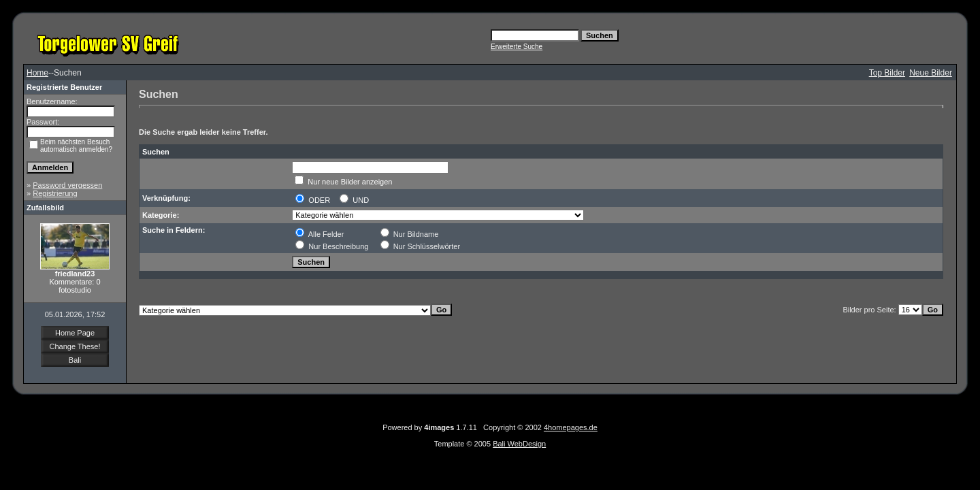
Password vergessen (67, 185)
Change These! (75, 346)
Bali (75, 360)
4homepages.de (571, 427)
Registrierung (55, 193)
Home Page (75, 333)
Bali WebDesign (519, 444)
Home (37, 73)
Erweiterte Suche (517, 47)
